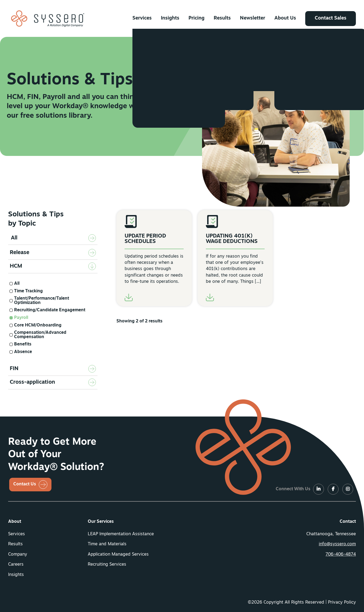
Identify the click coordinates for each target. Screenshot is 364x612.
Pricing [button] (196, 18)
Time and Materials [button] (107, 544)
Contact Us (25, 484)
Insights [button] (170, 18)
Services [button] (142, 18)
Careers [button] (16, 565)
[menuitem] (142, 18)
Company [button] (18, 555)
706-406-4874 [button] (341, 555)
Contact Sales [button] (331, 18)
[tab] (53, 253)
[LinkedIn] (318, 489)
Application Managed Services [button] (118, 555)
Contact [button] (348, 522)
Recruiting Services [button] (107, 565)
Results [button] (222, 18)
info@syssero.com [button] (337, 544)
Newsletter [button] (253, 18)
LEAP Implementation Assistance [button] (121, 534)
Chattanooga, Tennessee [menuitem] (331, 534)
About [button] (15, 522)
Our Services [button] (101, 522)
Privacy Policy (342, 603)
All (14, 238)
